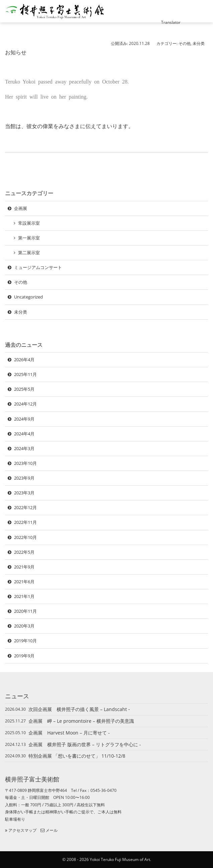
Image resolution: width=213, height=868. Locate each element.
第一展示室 (29, 238)
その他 (185, 43)
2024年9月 (24, 419)
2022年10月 (25, 537)
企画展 (21, 208)
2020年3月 (24, 626)
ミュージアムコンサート (38, 267)
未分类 (199, 43)
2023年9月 (24, 478)
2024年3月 (24, 448)
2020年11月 (25, 611)
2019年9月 (24, 656)
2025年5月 (24, 389)
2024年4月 (24, 434)
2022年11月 (25, 522)
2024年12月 (25, 404)
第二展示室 (29, 253)
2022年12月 (25, 507)
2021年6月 (24, 582)
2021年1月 (24, 596)
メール (49, 830)
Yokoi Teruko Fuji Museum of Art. (120, 859)
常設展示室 (29, 223)
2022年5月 (24, 552)
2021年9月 (24, 567)
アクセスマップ (21, 830)
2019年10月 (25, 641)
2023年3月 (24, 493)
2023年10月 (25, 463)
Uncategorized (28, 297)
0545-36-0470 (103, 790)
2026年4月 (24, 360)
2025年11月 (25, 374)
